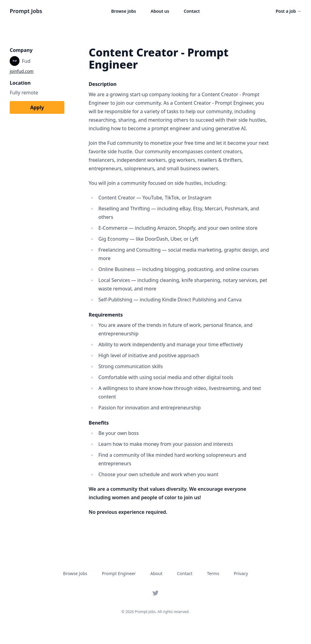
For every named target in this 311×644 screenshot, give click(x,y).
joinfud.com (22, 71)
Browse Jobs (75, 573)
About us (160, 11)
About (156, 573)
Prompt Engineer (119, 573)
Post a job (289, 11)
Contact (192, 11)
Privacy (241, 573)
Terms (213, 573)
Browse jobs (124, 11)
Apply (37, 107)
